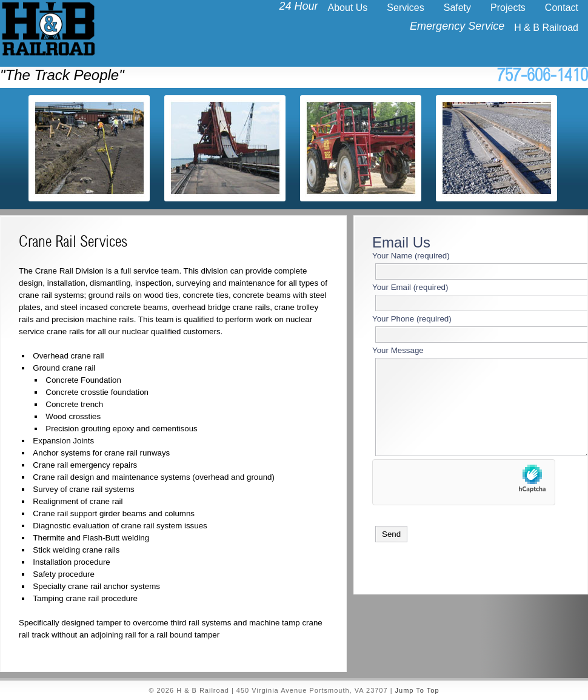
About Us (348, 8)
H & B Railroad (546, 28)
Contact (562, 8)
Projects (508, 8)
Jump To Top (417, 690)
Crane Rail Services (73, 243)
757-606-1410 (543, 77)
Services (405, 8)
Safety (457, 8)
